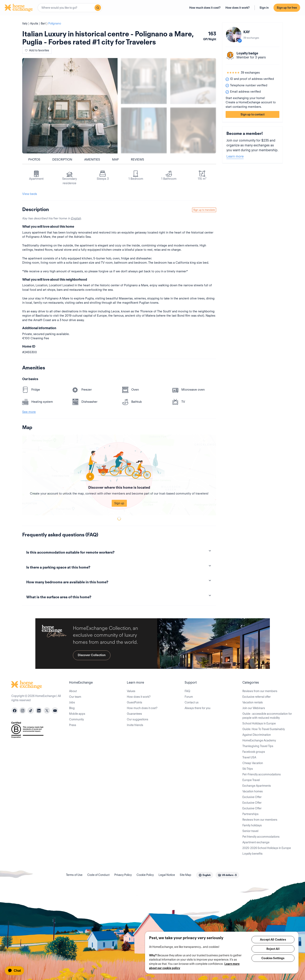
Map (115, 160)
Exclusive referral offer (257, 697)
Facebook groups (254, 752)
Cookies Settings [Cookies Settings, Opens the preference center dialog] (273, 958)
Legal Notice (167, 875)
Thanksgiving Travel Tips (258, 746)
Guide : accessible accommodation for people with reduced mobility (267, 716)
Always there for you (198, 708)
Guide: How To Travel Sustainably (264, 729)
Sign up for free (287, 8)
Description (62, 160)
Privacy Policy (123, 875)
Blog (72, 708)
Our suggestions (138, 719)
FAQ (187, 691)
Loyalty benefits (252, 854)
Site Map (186, 875)
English (76, 218)
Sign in (264, 8)
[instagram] (23, 710)
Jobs (72, 702)
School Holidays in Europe (259, 723)
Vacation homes (253, 791)
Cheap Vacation (253, 763)
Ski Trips (248, 769)
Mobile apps (77, 714)
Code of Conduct (98, 875)
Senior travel (250, 831)
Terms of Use (74, 875)
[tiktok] (31, 710)
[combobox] (70, 8)
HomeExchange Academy (259, 740)
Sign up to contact (253, 114)
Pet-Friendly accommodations (262, 774)
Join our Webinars (254, 708)
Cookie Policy (145, 875)
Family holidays (252, 825)
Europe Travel (251, 780)
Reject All (273, 949)
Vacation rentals (253, 702)
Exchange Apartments (257, 786)
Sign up (119, 503)
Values (131, 691)
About (73, 691)
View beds (30, 194)
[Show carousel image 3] (144, 130)
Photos (34, 160)
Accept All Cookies (273, 940)
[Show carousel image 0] (70, 106)
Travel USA (249, 757)
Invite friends (135, 725)
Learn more (235, 156)
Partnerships (250, 814)
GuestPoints (135, 702)
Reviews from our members (260, 691)
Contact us (192, 702)
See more (29, 412)
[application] (16, 971)
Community (76, 719)
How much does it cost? (205, 8)
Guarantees (134, 714)
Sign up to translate (204, 210)
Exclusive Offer (252, 797)
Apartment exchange (256, 842)
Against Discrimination (257, 735)
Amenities (92, 160)
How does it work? (238, 8)
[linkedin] (39, 710)
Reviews (137, 160)
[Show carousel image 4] (193, 130)
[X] (47, 710)
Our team (75, 697)
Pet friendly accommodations (261, 837)
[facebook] (15, 710)
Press (73, 725)
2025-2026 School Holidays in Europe (267, 848)
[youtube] (55, 710)
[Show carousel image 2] (193, 81)
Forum (189, 697)
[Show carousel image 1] (144, 81)
